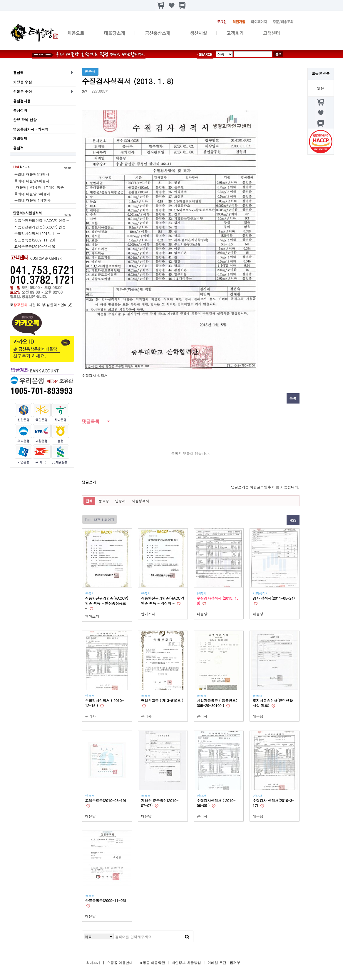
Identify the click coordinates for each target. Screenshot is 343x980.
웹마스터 (92, 616)
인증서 (121, 501)
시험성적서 (140, 501)
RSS (293, 520)
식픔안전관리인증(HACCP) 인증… (42, 220)
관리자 (91, 716)
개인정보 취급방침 (186, 962)
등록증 (104, 501)
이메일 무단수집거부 (224, 962)
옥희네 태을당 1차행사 (32, 200)
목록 (293, 398)
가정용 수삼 (23, 82)
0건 (85, 91)
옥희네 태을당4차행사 (32, 181)
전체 (89, 501)
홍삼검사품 (22, 101)
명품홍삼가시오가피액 (31, 129)
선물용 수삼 (23, 91)
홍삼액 (19, 72)
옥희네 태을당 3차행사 (32, 194)
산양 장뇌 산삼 (25, 120)
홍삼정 (19, 148)
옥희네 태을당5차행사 (32, 174)
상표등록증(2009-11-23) (35, 240)
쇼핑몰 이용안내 (120, 962)
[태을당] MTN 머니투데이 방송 (39, 187)
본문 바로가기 (0, 0)
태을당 (202, 614)
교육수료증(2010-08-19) (35, 246)
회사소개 (93, 962)
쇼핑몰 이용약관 (153, 962)
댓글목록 (91, 421)
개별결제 (20, 138)
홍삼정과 (20, 110)
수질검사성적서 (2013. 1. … (37, 233)
